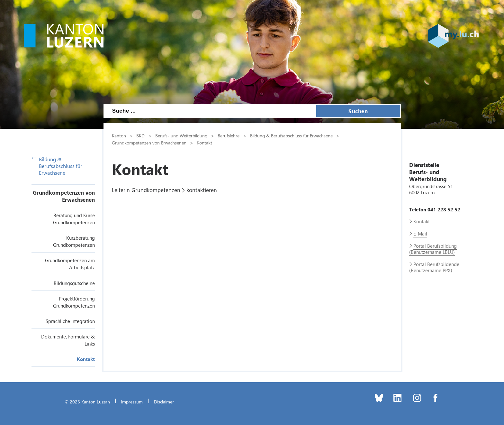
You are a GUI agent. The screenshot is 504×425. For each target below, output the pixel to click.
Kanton (119, 135)
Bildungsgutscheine (74, 283)
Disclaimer (164, 402)
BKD (140, 135)
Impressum (132, 402)
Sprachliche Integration (70, 321)
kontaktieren (202, 190)
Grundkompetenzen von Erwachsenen (64, 196)
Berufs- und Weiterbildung (181, 135)
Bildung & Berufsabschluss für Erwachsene (57, 166)
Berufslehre (229, 135)
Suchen (358, 111)
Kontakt (86, 359)
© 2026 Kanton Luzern (87, 402)
